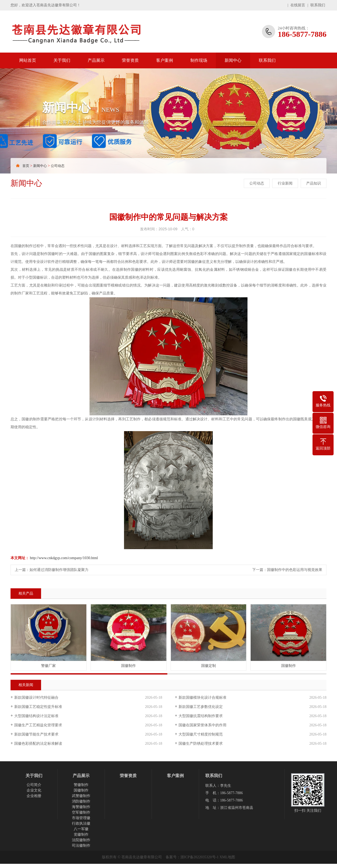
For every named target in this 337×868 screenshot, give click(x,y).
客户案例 (165, 60)
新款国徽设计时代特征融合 (36, 698)
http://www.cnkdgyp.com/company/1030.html (64, 558)
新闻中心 (233, 60)
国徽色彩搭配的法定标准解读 (38, 744)
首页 (26, 166)
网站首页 (28, 60)
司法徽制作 (81, 846)
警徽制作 (81, 785)
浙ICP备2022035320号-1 (199, 857)
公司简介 (34, 785)
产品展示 (96, 60)
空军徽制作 (81, 812)
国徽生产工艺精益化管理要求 (38, 725)
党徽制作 (81, 834)
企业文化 (34, 790)
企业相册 (34, 796)
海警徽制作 (81, 807)
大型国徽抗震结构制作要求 (201, 716)
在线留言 (298, 5)
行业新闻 (285, 183)
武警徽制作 (81, 796)
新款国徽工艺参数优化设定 (201, 707)
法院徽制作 (81, 840)
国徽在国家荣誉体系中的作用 (202, 725)
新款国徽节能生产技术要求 (36, 734)
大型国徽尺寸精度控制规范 (201, 734)
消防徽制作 (81, 801)
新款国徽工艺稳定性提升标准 (38, 707)
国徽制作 (81, 790)
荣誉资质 (130, 60)
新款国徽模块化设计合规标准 (202, 698)
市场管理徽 (81, 818)
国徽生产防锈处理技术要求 (201, 744)
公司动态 (58, 166)
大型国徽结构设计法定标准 (36, 716)
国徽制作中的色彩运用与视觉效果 (295, 570)
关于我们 (62, 60)
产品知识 (314, 183)
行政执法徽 (81, 823)
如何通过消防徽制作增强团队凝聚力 (59, 570)
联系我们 (318, 5)
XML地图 (227, 857)
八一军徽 (81, 829)
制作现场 (199, 60)
